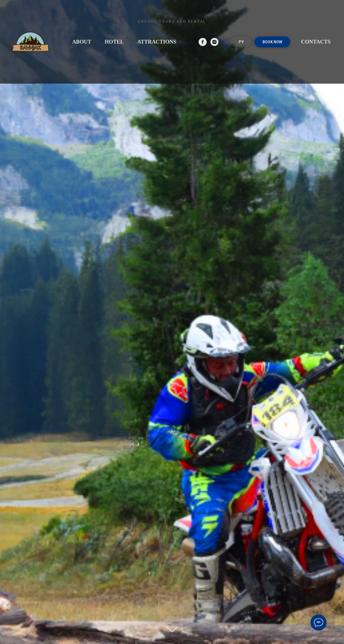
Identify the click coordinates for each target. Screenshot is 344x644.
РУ (241, 42)
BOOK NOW (272, 42)
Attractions (157, 42)
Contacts (316, 42)
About (82, 42)
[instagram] (214, 42)
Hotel (114, 42)
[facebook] (203, 42)
